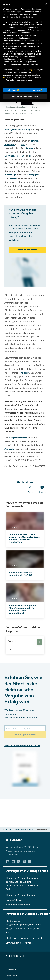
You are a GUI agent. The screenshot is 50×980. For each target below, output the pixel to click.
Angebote (9, 449)
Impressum (11, 969)
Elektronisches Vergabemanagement (24, 938)
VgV (23, 144)
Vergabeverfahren (18, 438)
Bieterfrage (10, 175)
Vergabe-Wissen (20, 830)
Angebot (25, 373)
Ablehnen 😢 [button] (14, 90)
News (31, 830)
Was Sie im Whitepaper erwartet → (22, 745)
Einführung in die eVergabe (19, 943)
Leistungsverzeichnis (15, 156)
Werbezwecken (9, 41)
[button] (25, 409)
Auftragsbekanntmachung (18, 129)
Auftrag (29, 148)
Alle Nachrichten (25, 482)
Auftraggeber (34, 175)
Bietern (14, 178)
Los (31, 156)
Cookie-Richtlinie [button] (26, 17)
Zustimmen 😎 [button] (36, 90)
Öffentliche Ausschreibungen (20, 895)
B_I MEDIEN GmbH (15, 956)
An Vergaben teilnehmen (18, 905)
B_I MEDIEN (7, 830)
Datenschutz (12, 976)
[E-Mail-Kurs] (25, 728)
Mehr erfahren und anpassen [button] (25, 96)
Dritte (21, 25)
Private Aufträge (14, 900)
